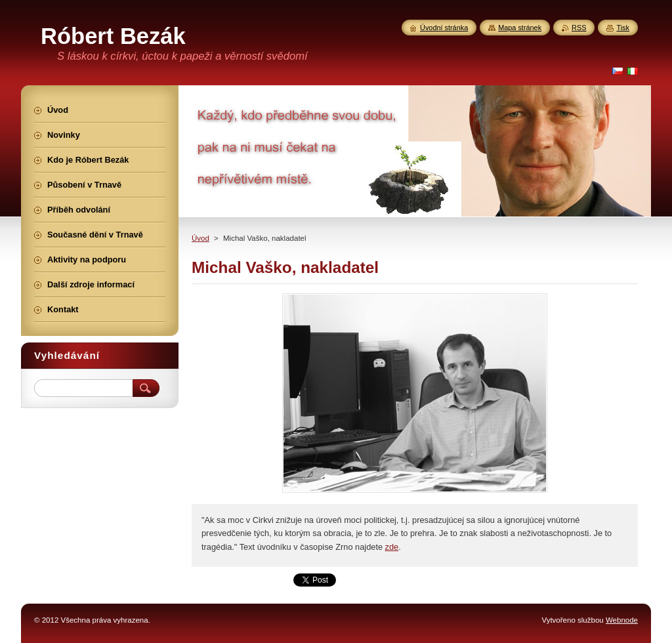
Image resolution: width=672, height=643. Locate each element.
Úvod (200, 238)
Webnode (622, 620)
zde (392, 547)
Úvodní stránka (444, 28)
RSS (579, 28)
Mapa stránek (520, 28)
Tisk (623, 28)
